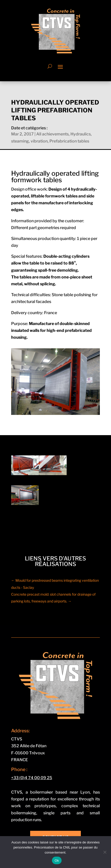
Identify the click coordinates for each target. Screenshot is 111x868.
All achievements (52, 134)
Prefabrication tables (69, 141)
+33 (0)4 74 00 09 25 (32, 778)
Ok (57, 861)
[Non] (105, 852)
